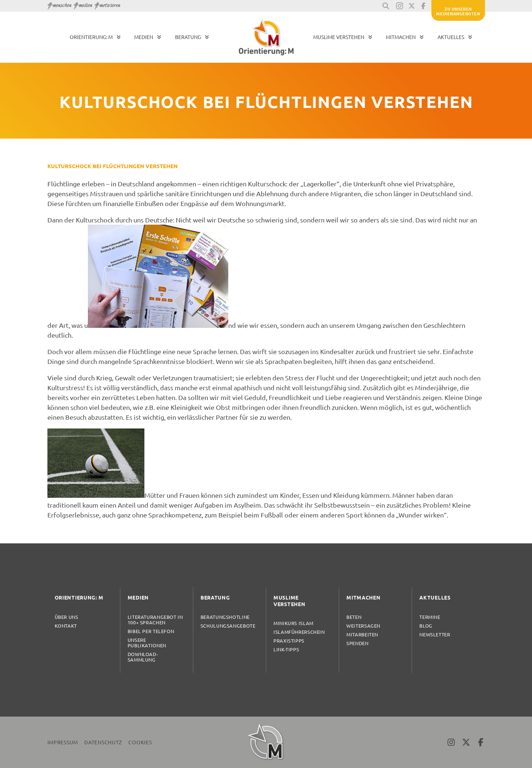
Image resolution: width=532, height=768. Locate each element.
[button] (386, 6)
